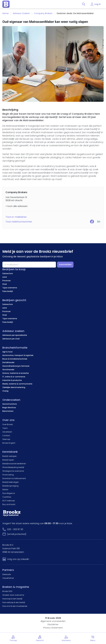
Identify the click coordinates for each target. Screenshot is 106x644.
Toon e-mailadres (16, 217)
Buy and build (9, 504)
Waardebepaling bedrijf (13, 467)
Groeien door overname (13, 595)
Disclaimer (53, 624)
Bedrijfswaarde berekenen (14, 464)
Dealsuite (7, 574)
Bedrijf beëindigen (11, 482)
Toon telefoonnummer (19, 222)
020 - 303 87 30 (15, 529)
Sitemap (6, 439)
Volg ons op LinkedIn (18, 559)
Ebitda (5, 490)
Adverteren (7, 432)
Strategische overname (13, 471)
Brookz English (9, 443)
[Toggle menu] (93, 638)
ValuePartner (8, 578)
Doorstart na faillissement (14, 478)
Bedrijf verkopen (10, 456)
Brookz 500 (7, 591)
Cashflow (7, 497)
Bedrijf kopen (8, 460)
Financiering (8, 475)
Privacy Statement (53, 628)
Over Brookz (8, 424)
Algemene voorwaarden (53, 621)
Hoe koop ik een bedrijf (12, 599)
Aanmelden (65, 264)
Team (5, 428)
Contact (6, 436)
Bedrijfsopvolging (10, 486)
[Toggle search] (84, 4)
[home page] (6, 4)
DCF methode (9, 501)
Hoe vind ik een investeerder (15, 606)
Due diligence (9, 493)
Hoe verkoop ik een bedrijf (14, 602)
